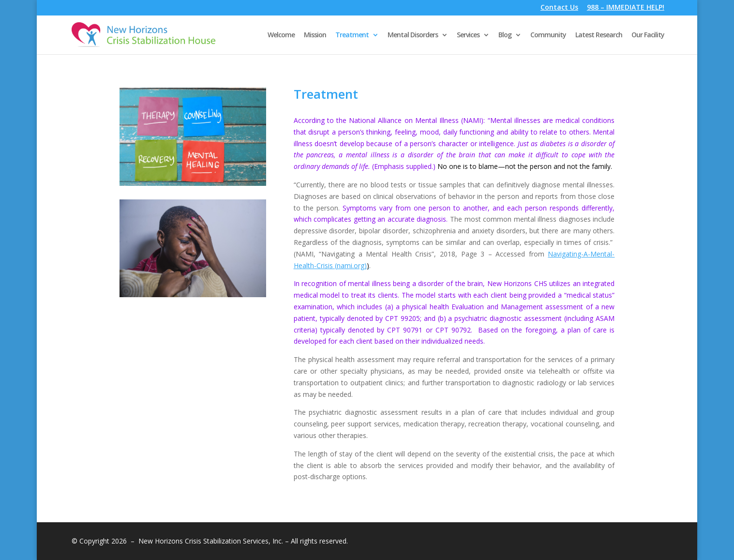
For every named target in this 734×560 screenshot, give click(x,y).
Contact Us (559, 8)
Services (468, 35)
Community (548, 35)
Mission (315, 35)
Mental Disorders (413, 35)
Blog (505, 35)
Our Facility (648, 35)
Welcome (281, 35)
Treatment (352, 35)
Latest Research (599, 35)
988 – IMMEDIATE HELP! (626, 8)
